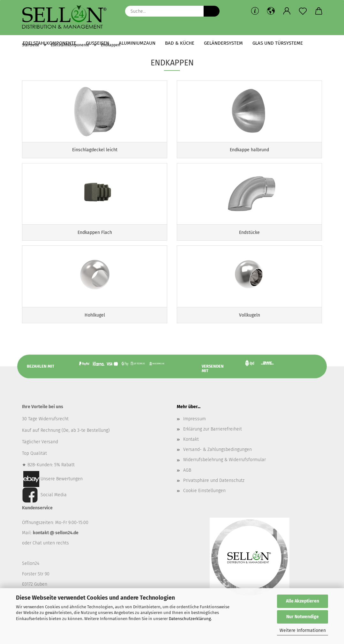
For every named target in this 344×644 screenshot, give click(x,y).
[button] (271, 11)
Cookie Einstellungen (204, 499)
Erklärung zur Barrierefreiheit (213, 437)
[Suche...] (212, 11)
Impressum (194, 427)
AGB (187, 478)
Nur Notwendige (303, 617)
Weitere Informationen (303, 630)
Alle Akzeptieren (303, 601)
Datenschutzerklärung (190, 619)
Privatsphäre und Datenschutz (214, 488)
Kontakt (191, 447)
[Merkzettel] (303, 11)
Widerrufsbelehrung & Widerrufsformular (224, 468)
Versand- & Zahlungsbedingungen (217, 458)
